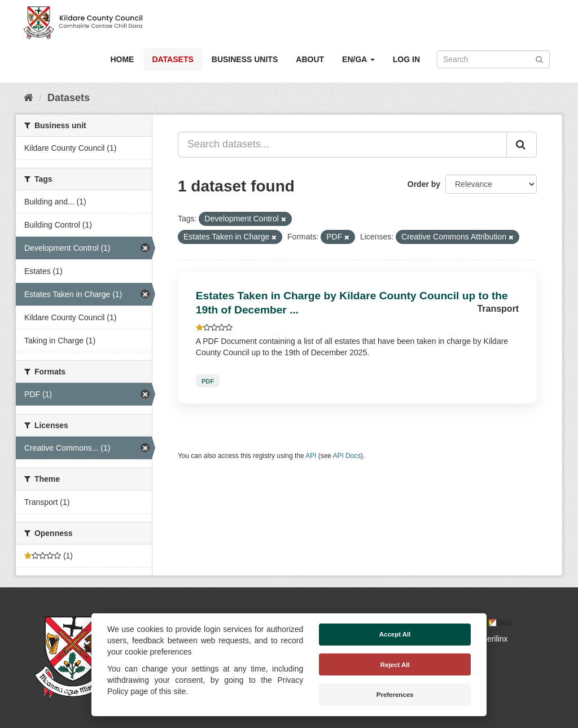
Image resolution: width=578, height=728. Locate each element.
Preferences (395, 695)
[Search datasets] (493, 59)
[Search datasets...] (342, 145)
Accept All (395, 634)
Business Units (245, 59)
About (310, 59)
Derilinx (490, 639)
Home (122, 59)
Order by (424, 184)
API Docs (347, 456)
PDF (208, 381)
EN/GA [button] (358, 59)
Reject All (395, 665)
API (311, 456)
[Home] (29, 98)
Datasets (172, 59)
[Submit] (539, 58)
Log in (406, 59)
